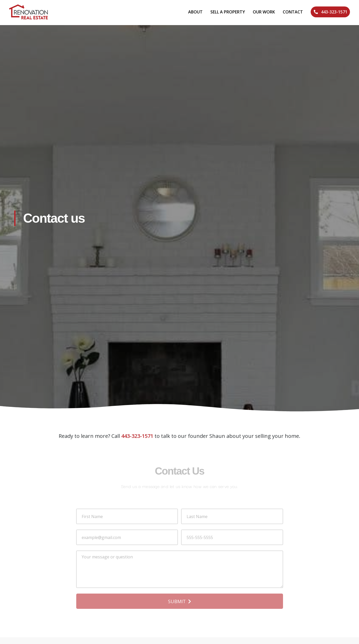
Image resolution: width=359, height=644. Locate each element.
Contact (293, 12)
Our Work (264, 12)
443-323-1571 (137, 436)
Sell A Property (228, 12)
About (195, 12)
